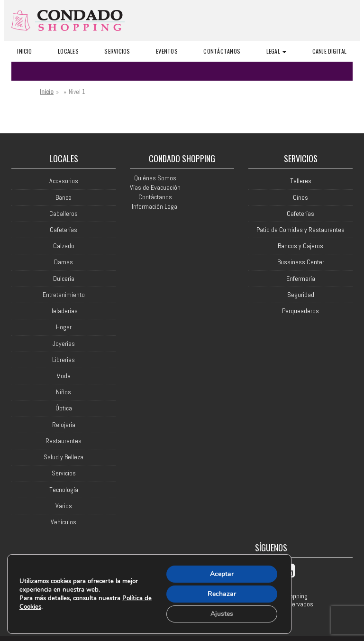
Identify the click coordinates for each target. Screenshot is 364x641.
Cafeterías (64, 230)
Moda (64, 376)
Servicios (117, 51)
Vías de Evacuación (155, 187)
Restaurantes (64, 441)
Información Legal (155, 206)
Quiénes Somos (155, 178)
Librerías (64, 360)
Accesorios (64, 181)
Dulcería (64, 279)
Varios (64, 506)
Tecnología (64, 490)
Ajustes (222, 614)
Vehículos (64, 522)
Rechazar (222, 594)
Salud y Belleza (64, 457)
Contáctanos (222, 51)
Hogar (64, 327)
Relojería (64, 425)
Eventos (167, 51)
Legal (276, 51)
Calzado (64, 246)
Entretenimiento (64, 295)
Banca (64, 198)
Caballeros (64, 214)
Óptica (64, 408)
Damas (64, 262)
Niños (64, 392)
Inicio (24, 51)
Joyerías (64, 344)
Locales (68, 51)
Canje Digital (330, 51)
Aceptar (222, 574)
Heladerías (64, 311)
